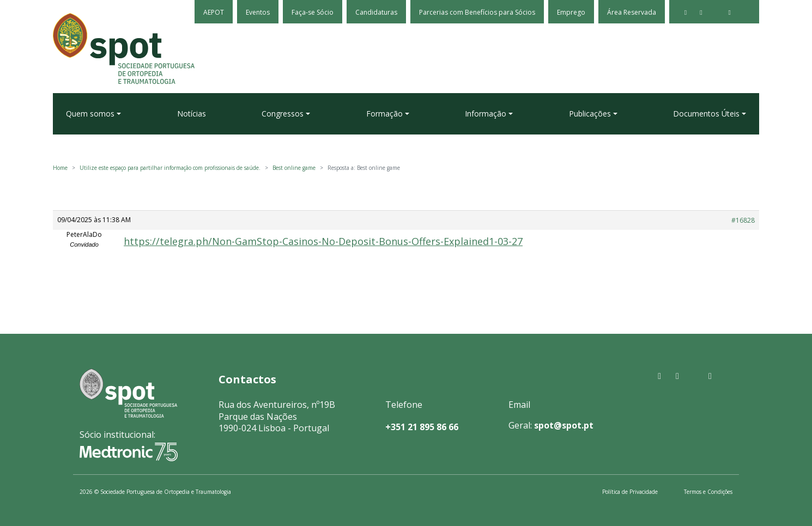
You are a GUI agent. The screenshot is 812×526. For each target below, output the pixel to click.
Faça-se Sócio (313, 12)
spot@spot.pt (564, 425)
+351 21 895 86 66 (422, 427)
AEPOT (214, 12)
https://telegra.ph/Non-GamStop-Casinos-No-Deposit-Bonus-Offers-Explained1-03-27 (323, 241)
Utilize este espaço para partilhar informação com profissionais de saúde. (170, 168)
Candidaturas (376, 12)
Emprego (571, 12)
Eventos (258, 12)
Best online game (294, 168)
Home (60, 168)
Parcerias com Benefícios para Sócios (477, 12)
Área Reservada (632, 12)
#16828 (743, 220)
